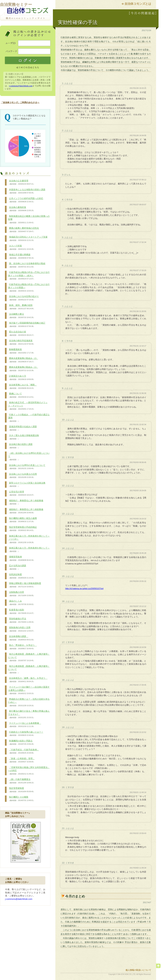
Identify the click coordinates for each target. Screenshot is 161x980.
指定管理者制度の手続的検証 (23, 529)
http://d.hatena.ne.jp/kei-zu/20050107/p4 (84, 589)
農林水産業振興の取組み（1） (23, 369)
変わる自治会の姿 (22, 333)
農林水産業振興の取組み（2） (23, 360)
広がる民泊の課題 (17, 567)
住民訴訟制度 (22, 576)
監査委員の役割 (22, 612)
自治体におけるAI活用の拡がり (23, 298)
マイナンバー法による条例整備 (25, 725)
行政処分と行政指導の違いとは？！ (26, 734)
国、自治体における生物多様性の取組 (27, 265)
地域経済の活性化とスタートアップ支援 (28, 239)
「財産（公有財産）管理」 (22, 760)
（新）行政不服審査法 (22, 781)
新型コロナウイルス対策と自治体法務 (27, 485)
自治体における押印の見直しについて (27, 467)
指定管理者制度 (22, 790)
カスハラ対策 (22, 247)
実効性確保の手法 (22, 620)
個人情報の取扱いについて (138, 970)
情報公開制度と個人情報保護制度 (25, 585)
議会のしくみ (22, 603)
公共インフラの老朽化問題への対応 (26, 200)
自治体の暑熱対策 (22, 209)
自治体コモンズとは (138, 4)
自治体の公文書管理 (22, 182)
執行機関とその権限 (22, 799)
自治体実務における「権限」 (23, 386)
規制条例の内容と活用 (22, 629)
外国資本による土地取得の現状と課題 (27, 191)
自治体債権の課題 (22, 638)
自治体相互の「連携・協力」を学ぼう (28, 680)
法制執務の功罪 (22, 594)
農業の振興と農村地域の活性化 (24, 230)
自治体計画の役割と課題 (20, 446)
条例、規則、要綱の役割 (22, 307)
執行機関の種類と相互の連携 (23, 520)
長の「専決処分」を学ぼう (23, 647)
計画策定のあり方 (22, 378)
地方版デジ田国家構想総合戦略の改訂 (27, 325)
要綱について (22, 395)
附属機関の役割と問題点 (22, 743)
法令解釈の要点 (22, 316)
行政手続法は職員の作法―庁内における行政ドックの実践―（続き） (29, 276)
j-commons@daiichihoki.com (21, 86)
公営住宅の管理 (22, 493)
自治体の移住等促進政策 (22, 342)
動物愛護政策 (22, 351)
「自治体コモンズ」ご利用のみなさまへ (20, 102)
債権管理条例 (22, 558)
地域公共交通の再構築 (22, 256)
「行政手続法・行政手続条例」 (24, 751)
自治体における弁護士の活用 (23, 476)
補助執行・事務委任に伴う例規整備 (26, 502)
